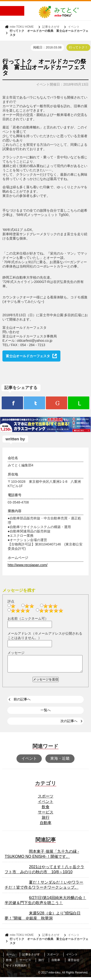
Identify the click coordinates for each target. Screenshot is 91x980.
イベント (74, 27)
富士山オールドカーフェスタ (28, 356)
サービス (46, 815)
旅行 (46, 820)
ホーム (10, 957)
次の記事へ (69, 724)
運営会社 (74, 963)
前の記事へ (22, 702)
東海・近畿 (60, 761)
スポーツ (46, 799)
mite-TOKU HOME (22, 27)
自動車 (46, 826)
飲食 (46, 810)
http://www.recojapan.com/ (28, 565)
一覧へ (46, 713)
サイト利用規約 (16, 968)
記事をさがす (51, 27)
